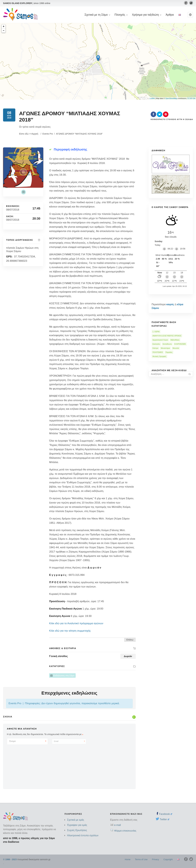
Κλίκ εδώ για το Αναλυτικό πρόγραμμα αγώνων (76, 623)
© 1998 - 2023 (10, 859)
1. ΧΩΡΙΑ (156, 332)
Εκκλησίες (156, 344)
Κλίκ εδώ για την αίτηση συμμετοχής (70, 631)
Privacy (155, 859)
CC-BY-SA (191, 98)
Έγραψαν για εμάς (77, 825)
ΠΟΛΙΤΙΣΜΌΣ (158, 352)
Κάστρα (155, 348)
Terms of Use (141, 859)
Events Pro (48, 134)
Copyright (168, 859)
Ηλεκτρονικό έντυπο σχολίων (83, 835)
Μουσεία (176, 348)
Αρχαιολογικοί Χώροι (160, 340)
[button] (190, 15)
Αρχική (35, 134)
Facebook (166, 814)
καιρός (170, 304)
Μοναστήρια (165, 348)
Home (128, 859)
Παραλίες (169, 352)
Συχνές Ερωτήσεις (77, 830)
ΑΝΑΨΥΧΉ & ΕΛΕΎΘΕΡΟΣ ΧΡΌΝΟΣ (167, 336)
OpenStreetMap (171, 98)
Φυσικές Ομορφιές (159, 356)
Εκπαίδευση (167, 344)
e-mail (117, 825)
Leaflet (152, 98)
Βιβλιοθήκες (175, 340)
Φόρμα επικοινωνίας (125, 831)
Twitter (164, 819)
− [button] (4, 31)
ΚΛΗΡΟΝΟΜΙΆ (180, 344)
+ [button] (4, 27)
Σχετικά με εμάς (76, 820)
